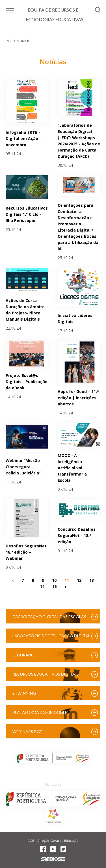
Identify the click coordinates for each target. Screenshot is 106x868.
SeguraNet (24, 655)
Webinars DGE (27, 732)
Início (10, 41)
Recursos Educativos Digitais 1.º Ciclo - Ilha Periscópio (27, 214)
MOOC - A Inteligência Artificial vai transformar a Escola (72, 468)
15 (55, 586)
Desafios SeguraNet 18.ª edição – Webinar (26, 552)
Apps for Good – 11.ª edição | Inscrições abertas (78, 398)
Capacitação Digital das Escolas (49, 617)
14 (42, 586)
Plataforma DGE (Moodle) (40, 712)
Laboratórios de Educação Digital (51, 636)
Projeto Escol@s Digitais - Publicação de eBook (27, 382)
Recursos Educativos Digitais (46, 674)
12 (79, 580)
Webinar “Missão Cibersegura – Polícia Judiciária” (23, 467)
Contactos (53, 784)
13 (92, 580)
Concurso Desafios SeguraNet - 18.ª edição (77, 535)
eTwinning (24, 693)
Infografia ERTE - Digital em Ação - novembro (23, 138)
